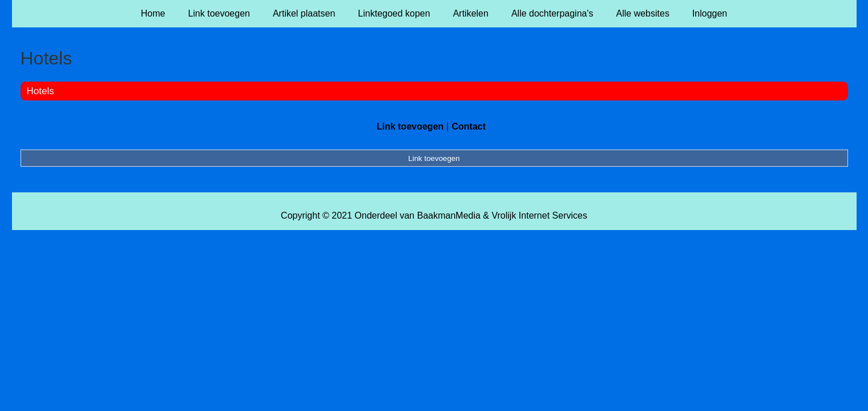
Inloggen (710, 13)
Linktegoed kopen (394, 13)
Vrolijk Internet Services (539, 215)
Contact (469, 126)
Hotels (41, 91)
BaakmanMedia (449, 215)
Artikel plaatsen (304, 13)
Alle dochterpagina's (552, 13)
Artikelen (471, 13)
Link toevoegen (219, 13)
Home (153, 13)
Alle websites (643, 13)
